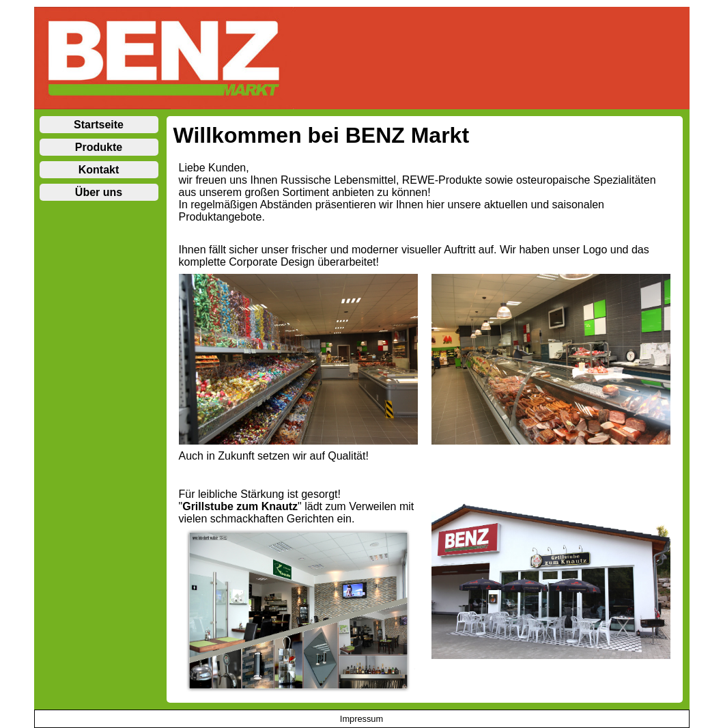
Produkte (99, 147)
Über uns (99, 192)
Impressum (361, 719)
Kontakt (99, 170)
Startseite (99, 125)
